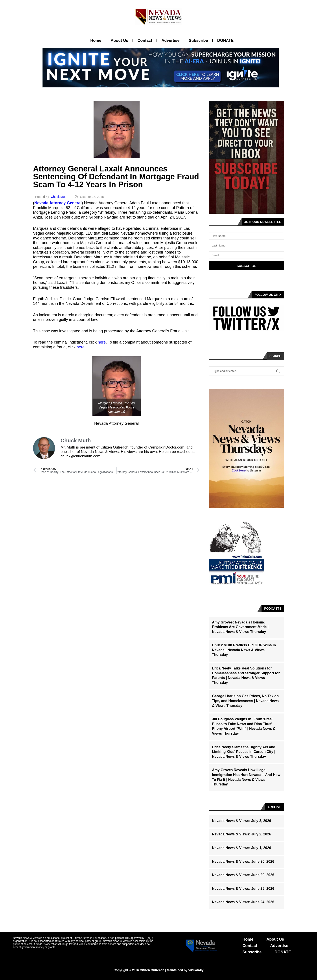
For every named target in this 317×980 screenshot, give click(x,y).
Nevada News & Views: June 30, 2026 (243, 861)
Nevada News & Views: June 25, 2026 (243, 889)
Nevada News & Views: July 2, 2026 (241, 834)
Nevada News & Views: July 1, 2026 (241, 848)
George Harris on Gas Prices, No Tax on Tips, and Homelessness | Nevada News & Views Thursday (245, 701)
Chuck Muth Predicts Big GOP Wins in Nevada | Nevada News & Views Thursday (244, 650)
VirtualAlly (196, 970)
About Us (119, 40)
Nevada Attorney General (58, 203)
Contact (145, 40)
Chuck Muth (60, 197)
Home (96, 40)
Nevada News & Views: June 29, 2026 (243, 875)
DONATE (225, 40)
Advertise (170, 40)
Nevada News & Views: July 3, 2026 (241, 821)
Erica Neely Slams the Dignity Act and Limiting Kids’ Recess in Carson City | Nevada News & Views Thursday (244, 752)
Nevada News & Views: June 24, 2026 (243, 902)
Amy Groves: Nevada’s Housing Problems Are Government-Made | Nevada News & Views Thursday (240, 627)
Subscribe (198, 40)
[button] (157, 85)
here (102, 342)
